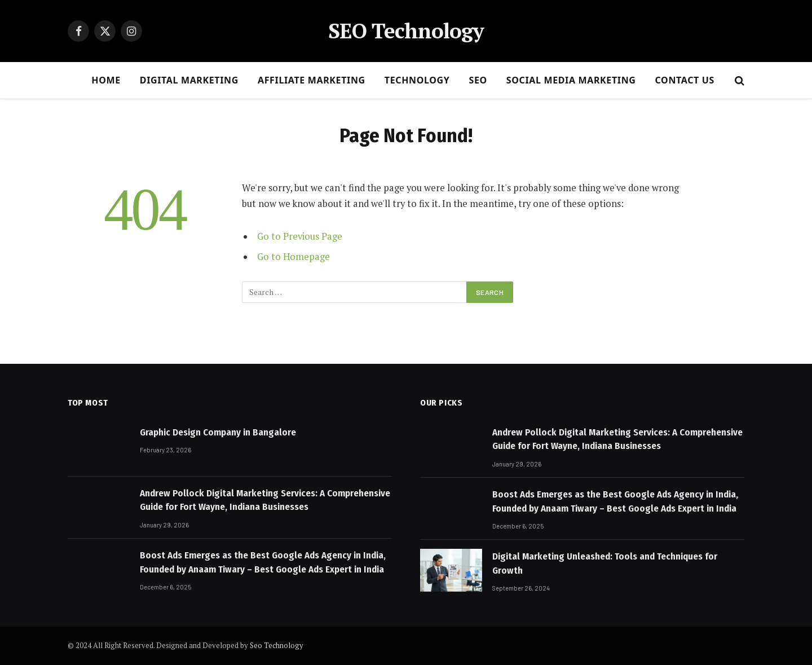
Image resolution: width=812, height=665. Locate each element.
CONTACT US (685, 80)
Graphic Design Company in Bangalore (218, 432)
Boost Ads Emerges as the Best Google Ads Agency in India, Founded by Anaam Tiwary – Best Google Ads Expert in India (263, 562)
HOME (106, 80)
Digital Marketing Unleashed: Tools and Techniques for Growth (605, 563)
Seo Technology (277, 645)
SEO (478, 80)
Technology (417, 80)
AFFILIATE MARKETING (312, 80)
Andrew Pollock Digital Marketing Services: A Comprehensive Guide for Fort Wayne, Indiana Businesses (265, 500)
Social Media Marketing (571, 80)
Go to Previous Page (300, 236)
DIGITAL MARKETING (189, 80)
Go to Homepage (294, 257)
